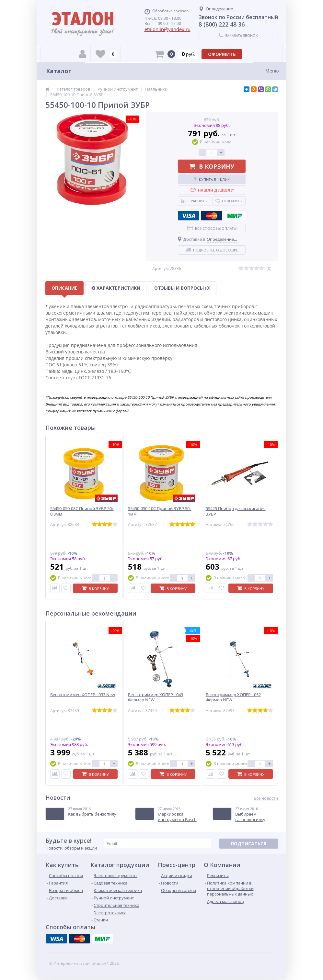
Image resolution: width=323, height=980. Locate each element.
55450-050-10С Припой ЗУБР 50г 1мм (160, 511)
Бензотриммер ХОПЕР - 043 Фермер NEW (156, 697)
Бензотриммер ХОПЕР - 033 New (83, 695)
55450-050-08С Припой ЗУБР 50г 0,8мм (82, 511)
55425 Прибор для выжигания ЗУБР (236, 511)
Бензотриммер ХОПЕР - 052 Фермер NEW (233, 697)
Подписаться (248, 844)
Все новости (266, 798)
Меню (272, 71)
